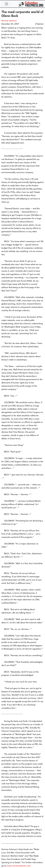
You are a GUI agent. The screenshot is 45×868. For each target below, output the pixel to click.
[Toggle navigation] (6, 4)
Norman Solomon (9, 21)
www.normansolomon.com (19, 866)
